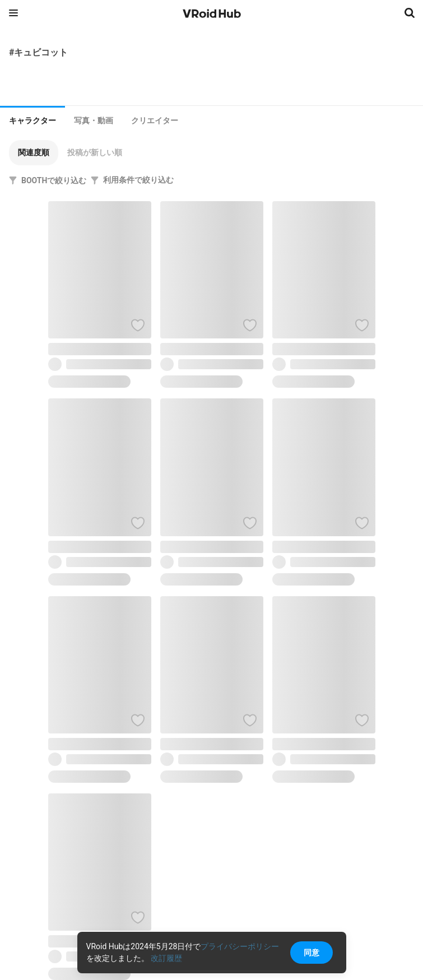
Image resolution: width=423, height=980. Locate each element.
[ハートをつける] (138, 325)
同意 (312, 953)
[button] (34, 153)
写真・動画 (94, 120)
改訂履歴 (166, 958)
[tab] (32, 119)
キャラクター (32, 120)
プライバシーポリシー (240, 946)
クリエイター (155, 120)
